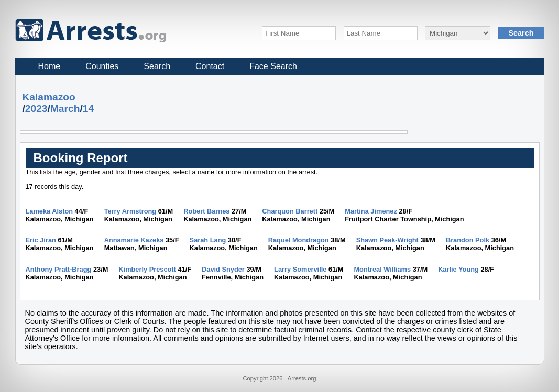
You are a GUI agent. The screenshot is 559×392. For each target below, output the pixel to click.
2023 (36, 109)
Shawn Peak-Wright (387, 240)
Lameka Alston (50, 211)
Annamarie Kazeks (134, 240)
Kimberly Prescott (147, 269)
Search (157, 66)
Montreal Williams (382, 269)
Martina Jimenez (371, 211)
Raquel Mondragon (299, 240)
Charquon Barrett (290, 211)
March (65, 109)
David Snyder (223, 269)
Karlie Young (458, 269)
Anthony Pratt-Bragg (59, 269)
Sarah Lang (208, 240)
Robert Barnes (206, 211)
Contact (210, 66)
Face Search (273, 66)
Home (50, 66)
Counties (102, 66)
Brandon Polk (468, 240)
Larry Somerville (300, 269)
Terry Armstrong (130, 211)
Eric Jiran (41, 240)
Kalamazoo (49, 97)
